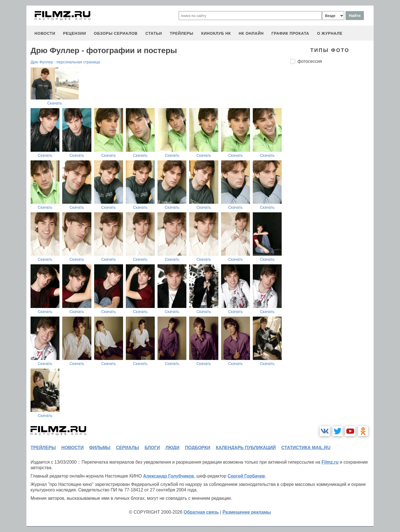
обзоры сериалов (116, 33)
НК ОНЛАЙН (251, 33)
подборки (198, 448)
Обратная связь (201, 512)
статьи (154, 33)
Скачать (55, 103)
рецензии (75, 33)
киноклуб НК (216, 33)
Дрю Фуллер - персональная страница (65, 62)
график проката (290, 33)
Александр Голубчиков (168, 476)
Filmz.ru (330, 462)
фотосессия (310, 61)
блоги (152, 448)
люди (172, 448)
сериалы (127, 448)
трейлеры (182, 33)
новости (45, 33)
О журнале (330, 33)
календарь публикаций (246, 448)
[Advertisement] (332, 161)
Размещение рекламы (247, 512)
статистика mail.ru (306, 448)
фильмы (100, 448)
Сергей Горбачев (246, 476)
